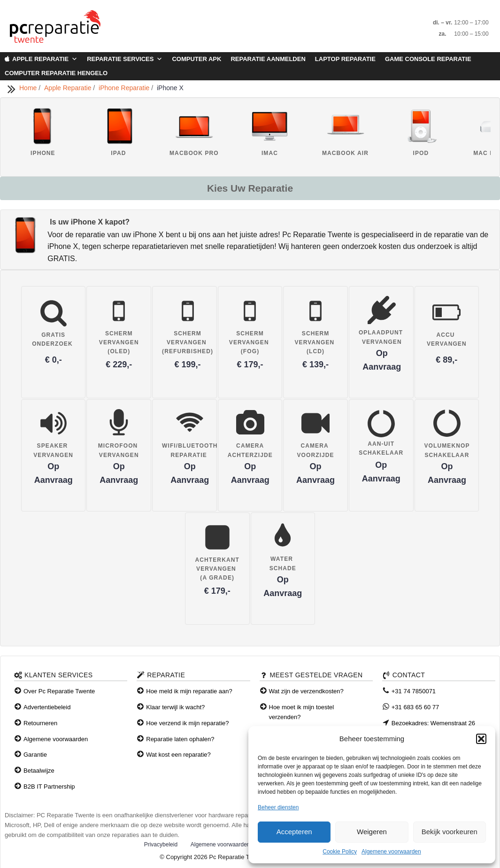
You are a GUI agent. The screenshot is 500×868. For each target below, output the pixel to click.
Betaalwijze (39, 771)
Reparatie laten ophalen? (180, 739)
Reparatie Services (125, 59)
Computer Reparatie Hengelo (56, 73)
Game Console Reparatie (428, 59)
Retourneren (40, 723)
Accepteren (294, 832)
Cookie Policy (340, 852)
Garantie (35, 755)
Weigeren (372, 832)
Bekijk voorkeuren (450, 832)
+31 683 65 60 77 (415, 707)
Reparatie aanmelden (268, 59)
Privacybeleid (161, 845)
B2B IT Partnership (49, 787)
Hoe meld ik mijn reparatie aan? (189, 691)
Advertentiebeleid (47, 707)
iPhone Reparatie (125, 88)
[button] (481, 739)
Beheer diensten (278, 807)
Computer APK (196, 59)
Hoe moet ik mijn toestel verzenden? (302, 712)
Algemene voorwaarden (391, 852)
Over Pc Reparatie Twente (59, 691)
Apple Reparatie (45, 59)
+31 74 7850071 (414, 691)
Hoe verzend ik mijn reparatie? (187, 723)
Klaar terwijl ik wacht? (175, 707)
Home (29, 88)
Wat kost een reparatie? (178, 755)
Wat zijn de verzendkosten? (306, 691)
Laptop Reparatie (345, 59)
